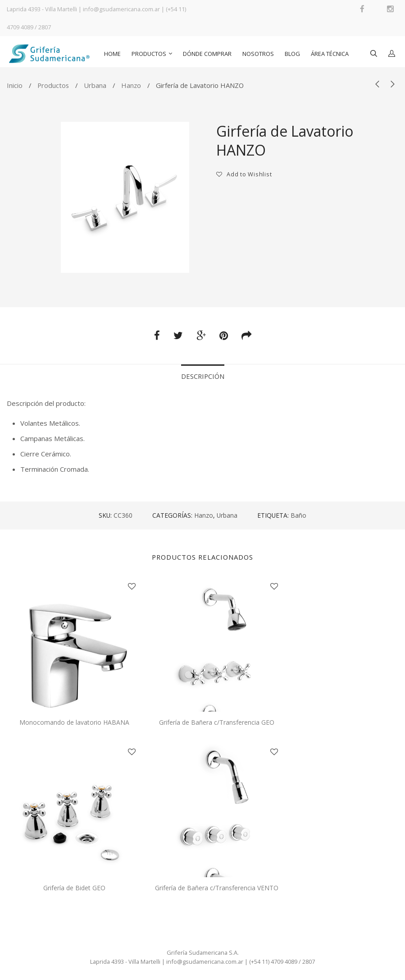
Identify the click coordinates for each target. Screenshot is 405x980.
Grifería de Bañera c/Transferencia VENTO (217, 888)
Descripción (203, 376)
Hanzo (131, 85)
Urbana (95, 85)
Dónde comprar (207, 54)
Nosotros (258, 54)
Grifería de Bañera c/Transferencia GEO (217, 722)
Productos (149, 54)
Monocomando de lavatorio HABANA (74, 722)
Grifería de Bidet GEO (74, 888)
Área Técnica (330, 54)
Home (112, 54)
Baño (298, 515)
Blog (292, 54)
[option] (125, 197)
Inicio (15, 85)
